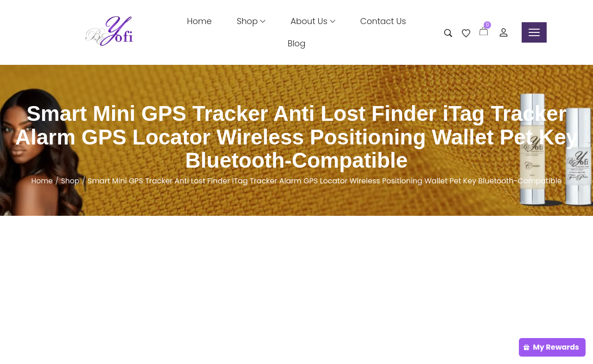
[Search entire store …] (448, 33)
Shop (71, 181)
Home (42, 181)
